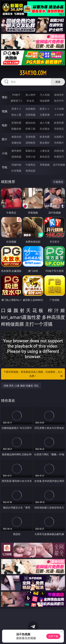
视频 (5, 111)
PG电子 (16, 95)
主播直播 (45, 115)
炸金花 (30, 101)
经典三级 (30, 129)
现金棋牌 (45, 101)
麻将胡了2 (16, 101)
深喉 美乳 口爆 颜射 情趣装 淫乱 (21, 386)
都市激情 (16, 151)
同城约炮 (16, 165)
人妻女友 (45, 151)
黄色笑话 (45, 157)
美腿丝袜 (16, 143)
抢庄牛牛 (59, 101)
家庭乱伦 (30, 151)
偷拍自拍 (30, 123)
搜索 (58, 82)
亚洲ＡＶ (16, 109)
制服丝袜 (16, 129)
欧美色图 (45, 137)
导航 (5, 167)
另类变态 (59, 129)
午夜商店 (30, 165)
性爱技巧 (59, 157)
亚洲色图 (30, 137)
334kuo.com (33, 73)
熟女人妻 (16, 115)
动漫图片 (59, 137)
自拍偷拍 (30, 109)
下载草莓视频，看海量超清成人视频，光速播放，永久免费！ (33, 374)
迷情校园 (16, 157)
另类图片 (59, 143)
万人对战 (45, 95)
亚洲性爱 (16, 123)
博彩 (5, 97)
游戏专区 (59, 95)
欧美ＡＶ (45, 109)
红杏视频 (16, 171)
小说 (5, 153)
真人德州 (30, 95)
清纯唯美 (30, 143)
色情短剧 (30, 171)
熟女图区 (45, 143)
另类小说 (30, 157)
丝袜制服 (30, 115)
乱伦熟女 (45, 129)
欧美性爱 (59, 123)
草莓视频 (45, 165)
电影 (5, 125)
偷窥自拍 (16, 137)
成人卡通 (45, 123)
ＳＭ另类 (59, 115)
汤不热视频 (59, 165)
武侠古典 (59, 151)
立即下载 (53, 636)
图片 (5, 139)
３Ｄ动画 (59, 109)
